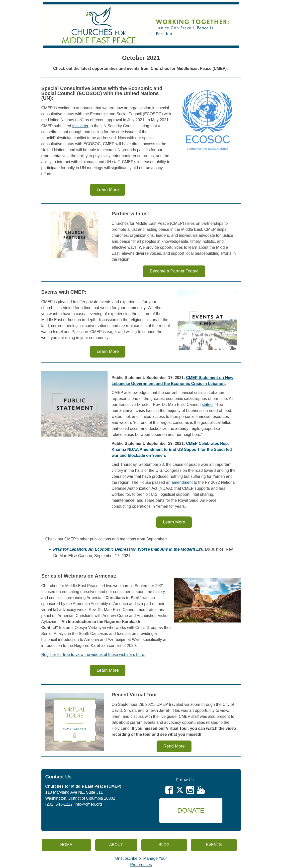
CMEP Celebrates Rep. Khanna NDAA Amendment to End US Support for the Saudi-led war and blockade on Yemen (172, 449)
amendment (182, 482)
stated (207, 405)
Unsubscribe (126, 858)
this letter (80, 126)
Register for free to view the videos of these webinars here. (93, 655)
